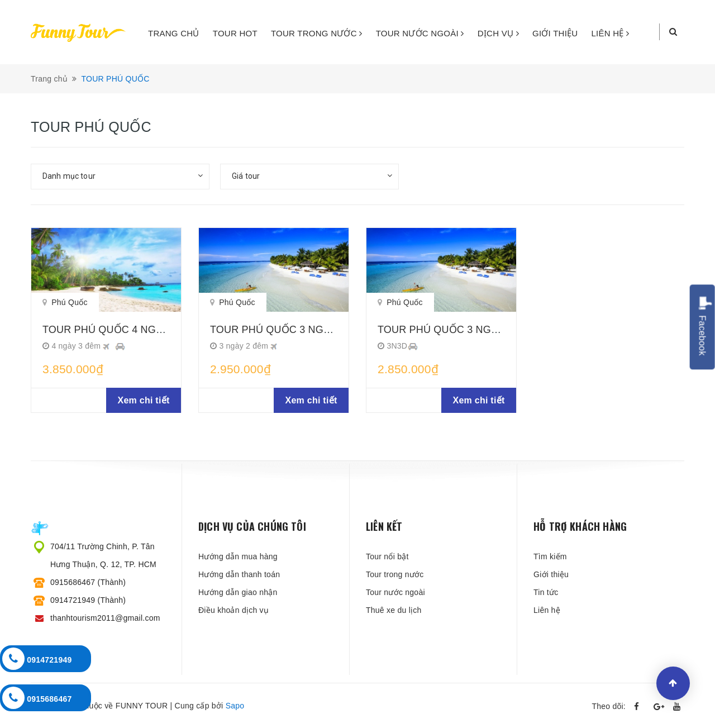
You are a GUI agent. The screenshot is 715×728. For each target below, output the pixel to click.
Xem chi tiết (144, 400)
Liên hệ (547, 610)
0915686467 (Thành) (88, 582)
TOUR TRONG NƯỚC (317, 33)
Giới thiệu (551, 574)
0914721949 (37, 659)
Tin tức (546, 592)
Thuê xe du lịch (394, 610)
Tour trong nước (395, 574)
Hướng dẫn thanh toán (239, 574)
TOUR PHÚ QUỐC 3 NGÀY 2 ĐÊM (290, 330)
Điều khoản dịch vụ (233, 610)
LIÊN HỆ (611, 33)
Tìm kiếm (550, 556)
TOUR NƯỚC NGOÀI (420, 33)
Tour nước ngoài (395, 592)
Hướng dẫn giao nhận (238, 592)
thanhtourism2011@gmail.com (105, 618)
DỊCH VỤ (498, 33)
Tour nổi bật (387, 556)
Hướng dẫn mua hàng (238, 556)
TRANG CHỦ (174, 33)
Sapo (235, 706)
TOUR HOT (235, 33)
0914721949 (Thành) (88, 600)
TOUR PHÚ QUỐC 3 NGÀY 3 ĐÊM (458, 330)
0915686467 (37, 698)
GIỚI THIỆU (555, 33)
